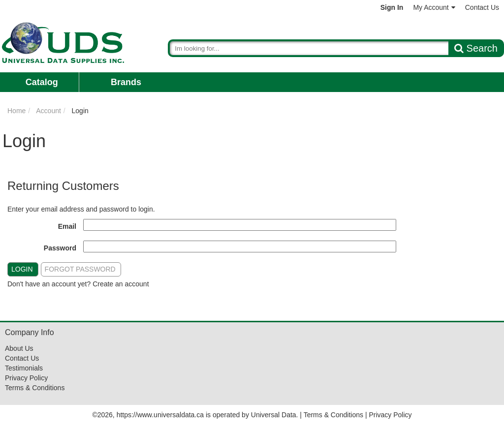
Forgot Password (80, 269)
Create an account (121, 284)
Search (476, 48)
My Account (434, 7)
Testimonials (24, 368)
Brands (126, 82)
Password (60, 248)
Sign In (392, 7)
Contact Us (482, 7)
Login (22, 269)
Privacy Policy (26, 378)
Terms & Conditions (35, 388)
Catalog (42, 82)
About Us (19, 348)
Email (67, 226)
